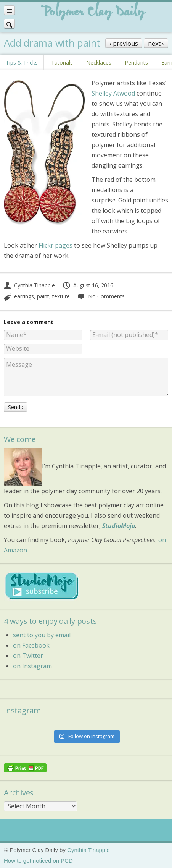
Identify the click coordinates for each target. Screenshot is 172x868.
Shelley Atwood (113, 93)
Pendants (136, 62)
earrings (24, 296)
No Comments (101, 296)
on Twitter (28, 656)
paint (43, 296)
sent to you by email (42, 635)
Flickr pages (55, 245)
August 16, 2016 (88, 285)
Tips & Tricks (22, 62)
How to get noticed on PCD (38, 861)
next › (156, 44)
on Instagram (32, 666)
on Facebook (31, 645)
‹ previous (124, 44)
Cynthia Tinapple (29, 285)
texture (61, 296)
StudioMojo (119, 526)
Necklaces (99, 62)
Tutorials (62, 62)
